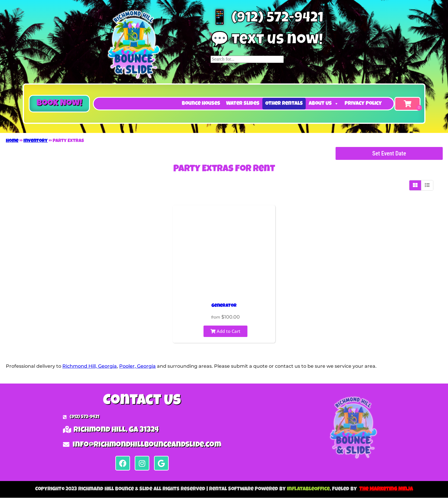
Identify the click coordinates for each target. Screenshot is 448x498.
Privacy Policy (363, 104)
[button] (59, 104)
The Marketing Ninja (386, 489)
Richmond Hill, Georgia (90, 366)
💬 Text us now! (267, 41)
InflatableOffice (308, 489)
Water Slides (243, 104)
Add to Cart (225, 331)
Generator (224, 306)
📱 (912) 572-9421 (267, 19)
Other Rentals (284, 104)
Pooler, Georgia (137, 366)
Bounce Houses (201, 104)
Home (12, 141)
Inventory (36, 141)
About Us (324, 104)
